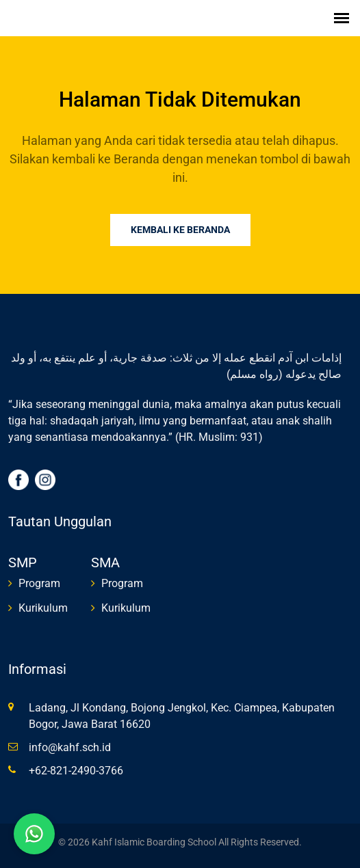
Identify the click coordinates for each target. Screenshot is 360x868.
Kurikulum (43, 608)
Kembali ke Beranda (180, 230)
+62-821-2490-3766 (76, 771)
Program (39, 583)
